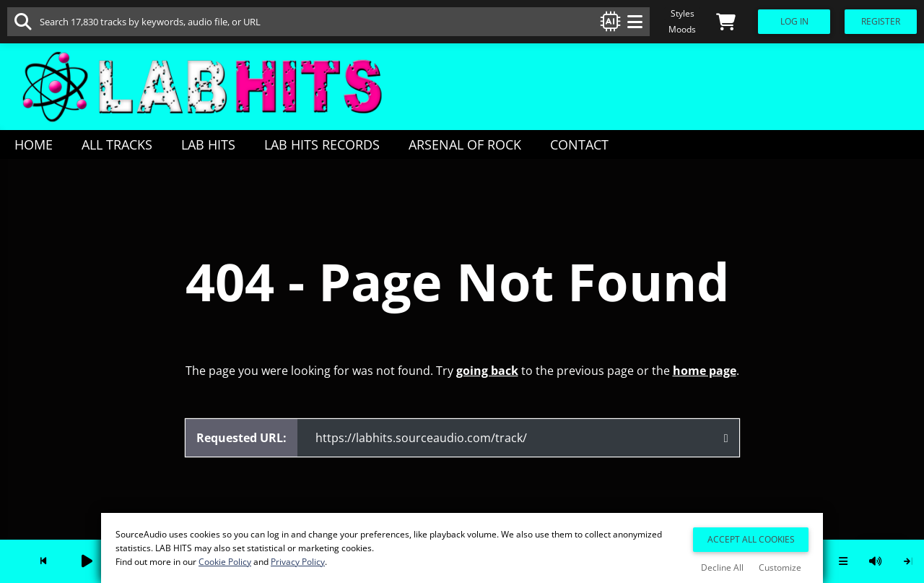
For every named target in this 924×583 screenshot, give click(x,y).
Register (881, 21)
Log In (794, 21)
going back (487, 371)
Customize (780, 567)
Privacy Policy (298, 562)
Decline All (722, 567)
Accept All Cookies (751, 539)
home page (705, 371)
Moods (682, 29)
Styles (683, 13)
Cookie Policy (225, 562)
